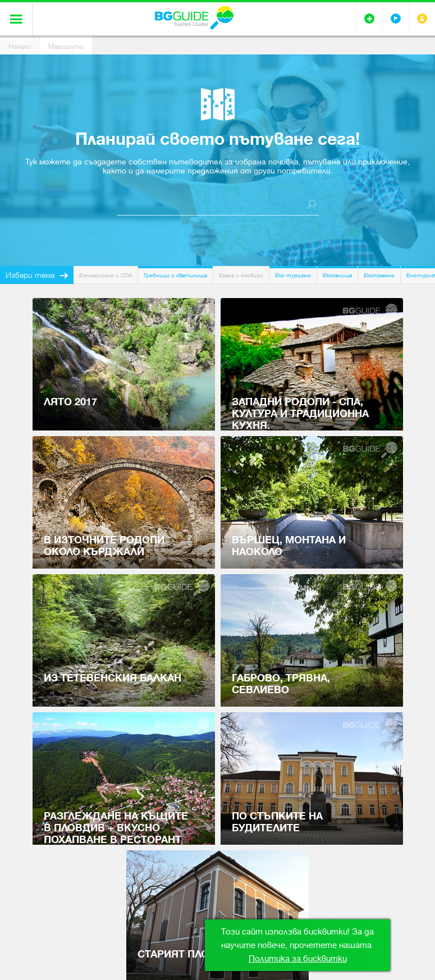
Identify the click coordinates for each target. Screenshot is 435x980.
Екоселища (337, 275)
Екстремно (379, 275)
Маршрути (66, 47)
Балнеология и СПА (106, 275)
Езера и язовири (241, 275)
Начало (20, 47)
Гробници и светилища (175, 275)
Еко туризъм (293, 275)
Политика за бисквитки (298, 959)
